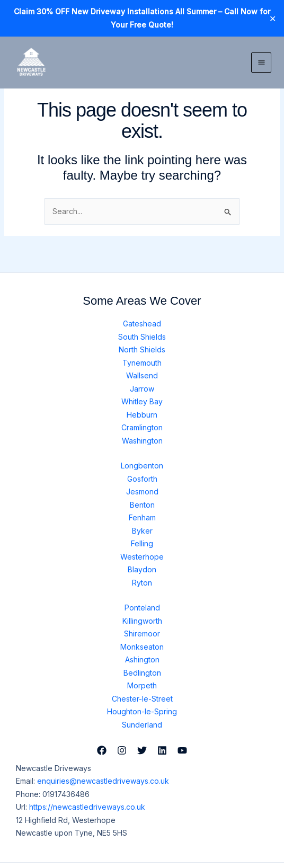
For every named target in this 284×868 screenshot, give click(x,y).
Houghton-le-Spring (142, 711)
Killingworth (142, 621)
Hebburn (142, 415)
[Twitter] (142, 750)
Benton (142, 505)
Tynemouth (142, 363)
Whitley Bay (142, 401)
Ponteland (142, 608)
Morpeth (142, 685)
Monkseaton (142, 647)
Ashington (142, 659)
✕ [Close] (273, 19)
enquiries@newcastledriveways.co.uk (103, 781)
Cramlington (142, 427)
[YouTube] (182, 750)
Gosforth (142, 479)
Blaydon (142, 569)
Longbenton (142, 466)
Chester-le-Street (142, 699)
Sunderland (142, 725)
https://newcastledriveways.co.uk (87, 807)
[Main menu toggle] (261, 63)
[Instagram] (122, 750)
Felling (142, 543)
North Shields (142, 349)
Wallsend (142, 375)
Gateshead (142, 324)
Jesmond (142, 491)
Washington (142, 441)
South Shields (142, 337)
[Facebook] (102, 750)
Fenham (142, 517)
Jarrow (142, 389)
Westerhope (142, 557)
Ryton (142, 583)
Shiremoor (142, 634)
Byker (142, 531)
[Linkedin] (162, 750)
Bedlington (142, 673)
